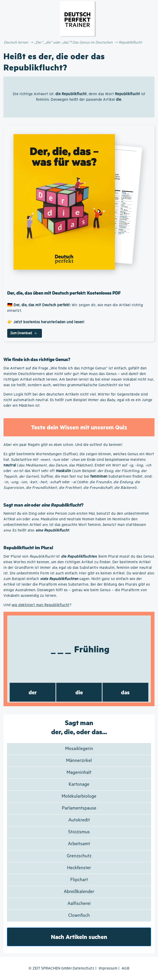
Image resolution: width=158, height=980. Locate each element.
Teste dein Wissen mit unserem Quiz (79, 427)
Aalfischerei (79, 904)
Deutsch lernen (16, 43)
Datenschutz (84, 968)
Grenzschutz (79, 856)
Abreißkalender (79, 892)
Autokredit (79, 820)
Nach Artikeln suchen (79, 937)
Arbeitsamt (79, 844)
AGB (126, 968)
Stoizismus (79, 832)
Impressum (108, 968)
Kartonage (79, 784)
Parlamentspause (79, 808)
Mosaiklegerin (79, 749)
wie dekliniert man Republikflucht (41, 605)
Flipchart (79, 880)
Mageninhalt (79, 773)
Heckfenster (79, 868)
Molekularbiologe (79, 796)
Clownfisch (79, 916)
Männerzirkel (79, 761)
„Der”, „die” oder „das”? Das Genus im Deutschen (73, 43)
